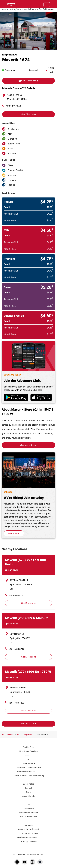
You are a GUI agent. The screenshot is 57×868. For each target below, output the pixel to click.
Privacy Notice (29, 763)
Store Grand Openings (29, 751)
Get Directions (19, 113)
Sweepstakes (28, 784)
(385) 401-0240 (13, 106)
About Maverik (28, 796)
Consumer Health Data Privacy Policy (28, 776)
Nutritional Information (29, 813)
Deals (28, 792)
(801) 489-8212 (17, 649)
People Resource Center (28, 837)
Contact (28, 788)
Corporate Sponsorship (28, 833)
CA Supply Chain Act (28, 841)
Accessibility (28, 809)
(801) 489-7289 (17, 703)
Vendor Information (28, 817)
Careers (28, 755)
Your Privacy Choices (28, 772)
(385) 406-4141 (17, 595)
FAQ (28, 759)
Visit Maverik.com (29, 445)
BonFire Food (29, 747)
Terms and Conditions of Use (29, 768)
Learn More (14, 533)
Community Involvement (29, 829)
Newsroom (28, 825)
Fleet (28, 805)
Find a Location (28, 723)
